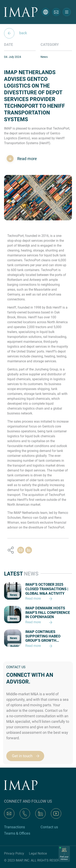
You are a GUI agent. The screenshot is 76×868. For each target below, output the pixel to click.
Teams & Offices (17, 833)
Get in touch (27, 756)
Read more (27, 159)
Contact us (49, 827)
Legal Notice (38, 853)
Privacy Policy (14, 853)
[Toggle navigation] (67, 12)
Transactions (14, 827)
